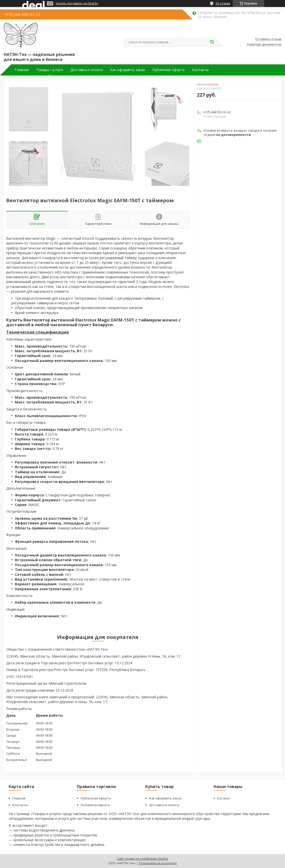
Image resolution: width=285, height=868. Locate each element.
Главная (22, 70)
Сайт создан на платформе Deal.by (142, 859)
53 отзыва (223, 3)
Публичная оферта (168, 70)
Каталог (224, 798)
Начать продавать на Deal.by (77, 3)
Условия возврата (95, 805)
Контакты (200, 70)
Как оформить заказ (127, 70)
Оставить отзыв (268, 39)
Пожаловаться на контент (158, 863)
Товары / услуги (50, 70)
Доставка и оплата (87, 70)
